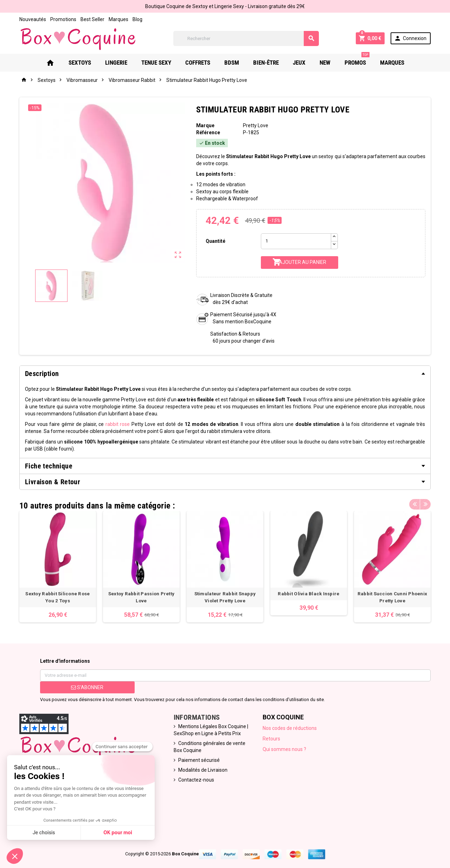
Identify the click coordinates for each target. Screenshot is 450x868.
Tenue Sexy (156, 63)
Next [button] (425, 504)
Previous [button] (414, 504)
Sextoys (80, 63)
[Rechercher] (246, 38)
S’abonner (87, 687)
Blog (137, 19)
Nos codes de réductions (290, 728)
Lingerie (116, 63)
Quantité (216, 241)
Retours (271, 739)
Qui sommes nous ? (284, 749)
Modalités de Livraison (203, 770)
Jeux (299, 63)
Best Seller (92, 19)
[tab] (225, 374)
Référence (208, 132)
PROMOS (357, 60)
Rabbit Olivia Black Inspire (308, 594)
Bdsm (232, 63)
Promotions (63, 19)
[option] (58, 567)
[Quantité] (296, 241)
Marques (118, 19)
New (325, 63)
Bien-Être (266, 63)
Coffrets (198, 63)
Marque (205, 125)
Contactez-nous (196, 780)
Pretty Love (256, 125)
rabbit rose (118, 424)
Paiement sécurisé (199, 760)
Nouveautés (33, 19)
